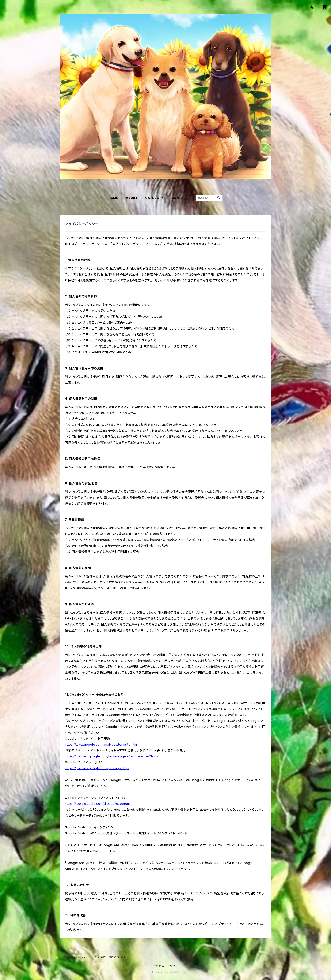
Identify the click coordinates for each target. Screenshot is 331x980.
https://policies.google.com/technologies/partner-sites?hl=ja (112, 756)
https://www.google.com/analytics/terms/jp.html (101, 744)
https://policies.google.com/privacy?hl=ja (97, 768)
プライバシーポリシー (76, 957)
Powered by (165, 972)
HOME (113, 198)
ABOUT (132, 198)
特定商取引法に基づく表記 (111, 957)
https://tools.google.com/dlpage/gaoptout (98, 804)
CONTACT (180, 198)
